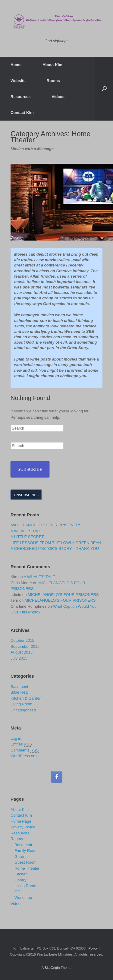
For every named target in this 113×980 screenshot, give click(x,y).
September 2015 (25, 646)
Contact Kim (22, 113)
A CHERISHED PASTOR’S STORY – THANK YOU (55, 548)
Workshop (23, 898)
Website (18, 81)
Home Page (21, 821)
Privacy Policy (23, 827)
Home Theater (27, 868)
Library (20, 880)
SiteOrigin (52, 968)
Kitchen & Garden (26, 698)
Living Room (21, 704)
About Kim (52, 65)
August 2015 (22, 652)
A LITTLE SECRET (27, 537)
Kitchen (21, 874)
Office (20, 892)
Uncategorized (23, 710)
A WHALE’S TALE (26, 531)
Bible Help (19, 692)
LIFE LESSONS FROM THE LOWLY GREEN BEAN (56, 543)
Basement (19, 687)
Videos (58, 97)
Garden (21, 857)
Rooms (53, 81)
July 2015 (19, 658)
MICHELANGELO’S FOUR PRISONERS (46, 525)
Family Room (26, 851)
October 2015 (22, 640)
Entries (21, 744)
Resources (20, 97)
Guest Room (25, 862)
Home (16, 65)
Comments (25, 750)
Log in (16, 738)
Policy (93, 948)
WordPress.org (24, 756)
